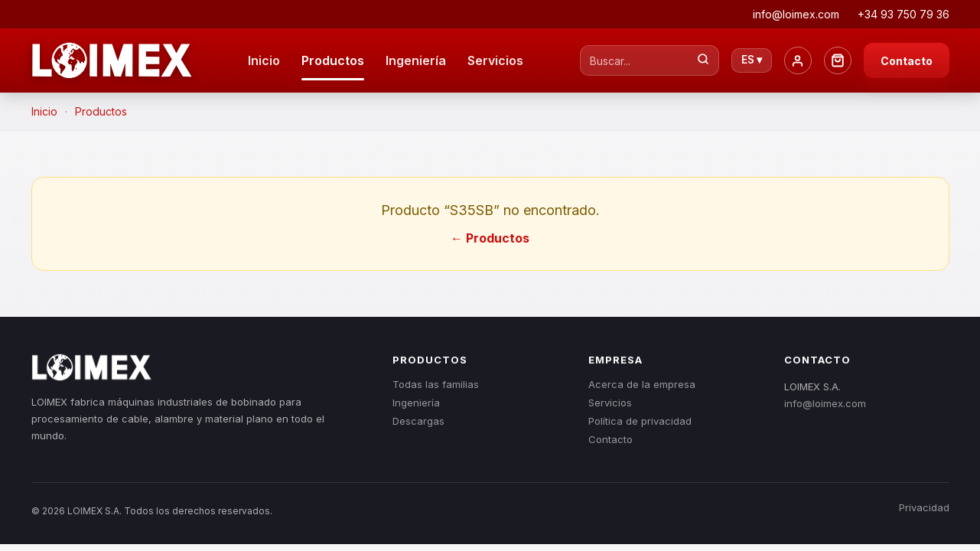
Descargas (418, 421)
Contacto (907, 61)
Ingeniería (416, 60)
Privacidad (924, 507)
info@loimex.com (825, 403)
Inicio (264, 60)
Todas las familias (436, 384)
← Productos (490, 238)
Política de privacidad (640, 421)
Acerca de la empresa (642, 384)
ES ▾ (752, 60)
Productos (333, 60)
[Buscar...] (703, 60)
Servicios (495, 60)
